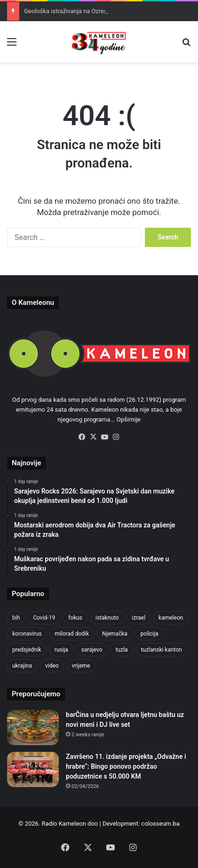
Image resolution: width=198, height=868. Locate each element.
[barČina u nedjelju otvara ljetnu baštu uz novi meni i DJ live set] (33, 728)
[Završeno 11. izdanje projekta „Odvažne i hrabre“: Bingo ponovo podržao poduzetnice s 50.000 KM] (33, 769)
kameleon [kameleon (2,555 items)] (171, 618)
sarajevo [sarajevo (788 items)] (92, 650)
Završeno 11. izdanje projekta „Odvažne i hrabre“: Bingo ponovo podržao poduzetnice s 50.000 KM (126, 766)
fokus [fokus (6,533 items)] (75, 618)
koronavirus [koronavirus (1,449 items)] (27, 634)
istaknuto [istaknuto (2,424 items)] (107, 618)
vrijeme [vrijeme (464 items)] (81, 666)
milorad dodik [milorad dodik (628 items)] (72, 634)
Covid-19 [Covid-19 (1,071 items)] (44, 618)
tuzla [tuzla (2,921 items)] (122, 650)
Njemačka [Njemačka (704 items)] (115, 634)
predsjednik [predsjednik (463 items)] (27, 650)
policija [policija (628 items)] (150, 634)
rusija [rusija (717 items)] (61, 650)
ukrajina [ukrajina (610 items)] (22, 666)
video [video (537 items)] (52, 666)
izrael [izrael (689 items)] (139, 618)
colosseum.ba (160, 824)
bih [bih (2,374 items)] (16, 618)
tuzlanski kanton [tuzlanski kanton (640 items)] (162, 650)
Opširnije (129, 419)
